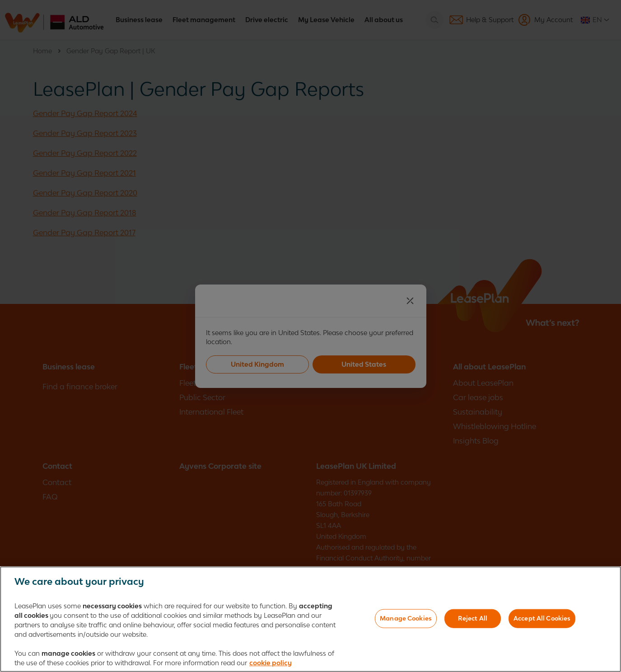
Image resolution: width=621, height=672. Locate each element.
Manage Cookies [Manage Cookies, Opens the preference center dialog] (406, 620)
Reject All (473, 620)
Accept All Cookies (542, 620)
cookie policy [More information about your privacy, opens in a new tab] (271, 665)
